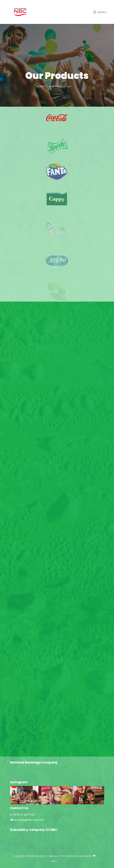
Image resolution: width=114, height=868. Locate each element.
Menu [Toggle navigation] (100, 12)
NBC (54, 861)
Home (42, 87)
